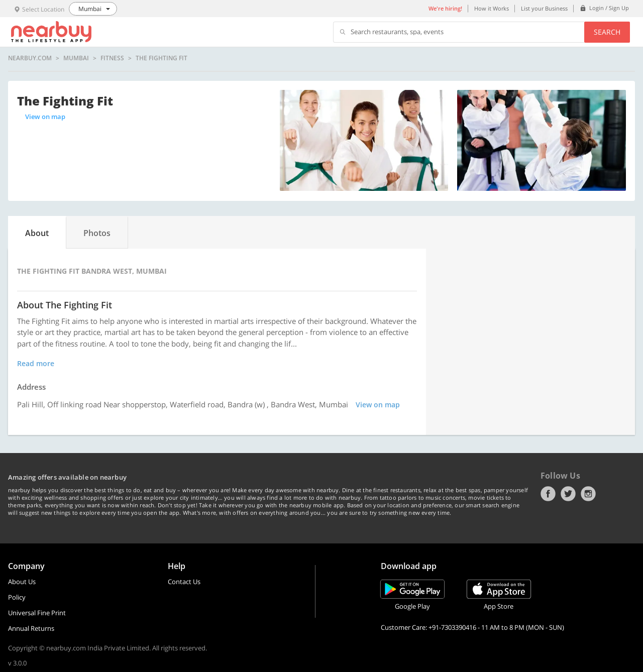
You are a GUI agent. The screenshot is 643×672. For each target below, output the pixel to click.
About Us (22, 582)
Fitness (112, 58)
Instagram (588, 494)
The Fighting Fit (162, 58)
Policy (17, 597)
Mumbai (76, 58)
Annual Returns (31, 628)
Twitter (568, 494)
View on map (45, 117)
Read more (36, 363)
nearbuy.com (30, 58)
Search (607, 32)
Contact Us (184, 582)
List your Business (544, 8)
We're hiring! (445, 8)
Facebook (548, 494)
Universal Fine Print (37, 613)
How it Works (492, 8)
